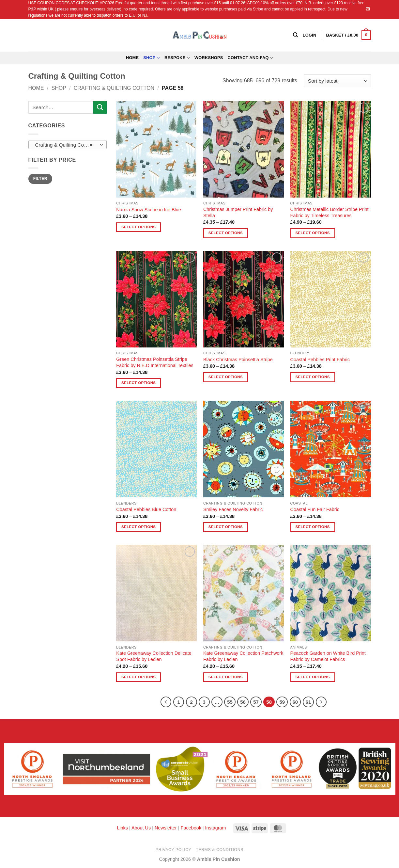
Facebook (191, 828)
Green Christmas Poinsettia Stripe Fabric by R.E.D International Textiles (155, 362)
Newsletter (166, 828)
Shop (152, 58)
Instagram (216, 828)
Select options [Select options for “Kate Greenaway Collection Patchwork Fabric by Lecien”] (226, 677)
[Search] (295, 35)
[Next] (321, 702)
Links (123, 828)
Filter (40, 179)
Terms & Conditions (220, 850)
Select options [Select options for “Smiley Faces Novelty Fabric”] (226, 527)
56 (243, 702)
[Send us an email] (368, 9)
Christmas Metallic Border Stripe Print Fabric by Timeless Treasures (330, 212)
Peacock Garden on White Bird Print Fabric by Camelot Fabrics (328, 656)
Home (132, 58)
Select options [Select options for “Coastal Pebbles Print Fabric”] (312, 377)
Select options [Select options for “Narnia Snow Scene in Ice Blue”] (138, 227)
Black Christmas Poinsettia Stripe (238, 360)
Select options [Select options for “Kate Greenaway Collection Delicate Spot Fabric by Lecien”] (138, 677)
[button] (348, 35)
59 (282, 702)
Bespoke (177, 58)
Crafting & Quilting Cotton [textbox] (64, 145)
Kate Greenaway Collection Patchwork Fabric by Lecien (243, 656)
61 (308, 702)
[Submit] (100, 107)
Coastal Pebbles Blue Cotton (146, 509)
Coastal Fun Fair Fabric (315, 509)
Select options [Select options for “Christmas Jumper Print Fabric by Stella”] (226, 233)
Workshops (209, 58)
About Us (141, 828)
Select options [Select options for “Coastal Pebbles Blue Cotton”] (138, 527)
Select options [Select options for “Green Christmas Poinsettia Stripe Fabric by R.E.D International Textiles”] (138, 383)
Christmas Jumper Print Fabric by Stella (238, 212)
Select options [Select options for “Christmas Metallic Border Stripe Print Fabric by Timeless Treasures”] (312, 233)
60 (295, 702)
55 (230, 702)
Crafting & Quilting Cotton (114, 88)
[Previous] (166, 702)
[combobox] (68, 145)
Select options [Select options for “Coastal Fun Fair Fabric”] (312, 527)
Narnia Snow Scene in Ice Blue (148, 210)
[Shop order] (337, 81)
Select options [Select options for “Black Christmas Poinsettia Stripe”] (226, 377)
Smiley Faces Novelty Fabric (233, 509)
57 (256, 702)
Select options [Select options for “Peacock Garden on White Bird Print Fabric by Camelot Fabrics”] (312, 677)
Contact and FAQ (251, 58)
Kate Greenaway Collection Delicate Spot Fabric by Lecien (154, 656)
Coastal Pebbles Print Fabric (320, 360)
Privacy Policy (173, 850)
